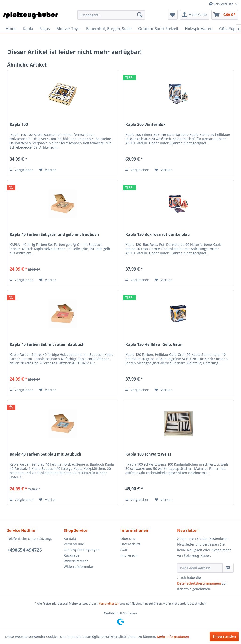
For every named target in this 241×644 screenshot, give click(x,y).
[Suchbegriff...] (111, 15)
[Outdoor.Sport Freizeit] (158, 29)
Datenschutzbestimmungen (199, 583)
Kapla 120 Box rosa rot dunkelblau (158, 234)
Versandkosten (109, 603)
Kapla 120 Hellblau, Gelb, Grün (154, 344)
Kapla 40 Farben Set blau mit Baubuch (46, 454)
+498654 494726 (24, 550)
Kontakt (70, 539)
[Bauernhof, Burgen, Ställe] (109, 29)
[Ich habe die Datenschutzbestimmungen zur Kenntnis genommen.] (179, 577)
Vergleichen (22, 170)
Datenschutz (130, 544)
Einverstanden (224, 636)
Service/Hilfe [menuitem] (222, 4)
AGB (124, 550)
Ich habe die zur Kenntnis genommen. (202, 583)
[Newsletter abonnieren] (228, 568)
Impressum (129, 555)
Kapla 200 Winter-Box (145, 124)
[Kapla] (28, 29)
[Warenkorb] (225, 15)
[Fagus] (45, 29)
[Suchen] (140, 15)
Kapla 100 (19, 124)
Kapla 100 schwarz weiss (148, 454)
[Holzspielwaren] (199, 29)
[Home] (11, 29)
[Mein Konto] (195, 15)
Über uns (128, 539)
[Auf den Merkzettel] (48, 170)
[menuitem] (111, 15)
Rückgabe (72, 555)
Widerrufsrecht (76, 561)
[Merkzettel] (173, 15)
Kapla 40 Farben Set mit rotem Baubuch (47, 344)
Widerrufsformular (79, 567)
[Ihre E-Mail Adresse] (200, 568)
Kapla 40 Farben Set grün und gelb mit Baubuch (54, 234)
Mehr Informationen (173, 637)
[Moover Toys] (68, 29)
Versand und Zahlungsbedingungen (82, 547)
